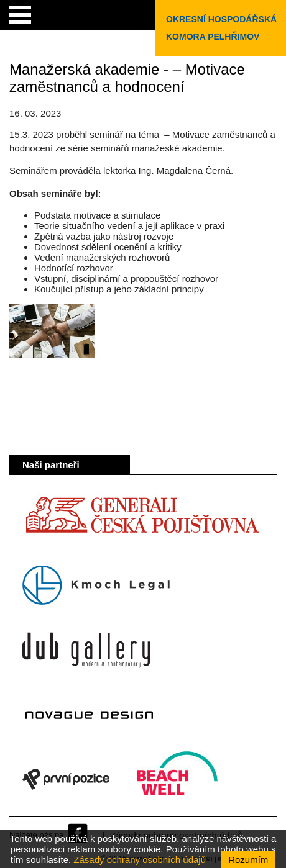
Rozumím (248, 860)
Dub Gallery (86, 650)
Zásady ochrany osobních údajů (140, 860)
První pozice (66, 779)
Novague (89, 715)
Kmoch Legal (96, 585)
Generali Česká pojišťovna (142, 521)
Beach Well (178, 779)
